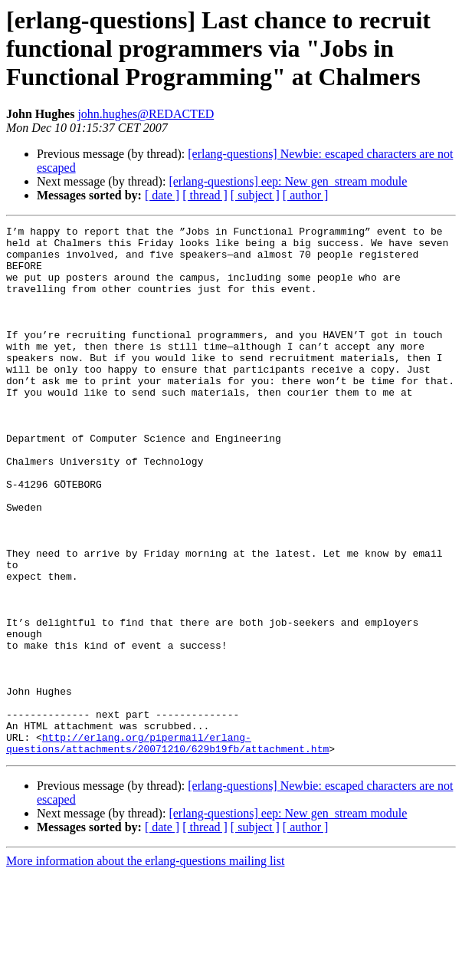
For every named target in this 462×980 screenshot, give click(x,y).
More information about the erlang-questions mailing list (145, 967)
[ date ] (162, 195)
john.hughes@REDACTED (146, 114)
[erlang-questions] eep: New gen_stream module (288, 181)
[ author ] (306, 195)
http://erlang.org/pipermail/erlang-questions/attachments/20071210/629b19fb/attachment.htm (167, 847)
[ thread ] (205, 195)
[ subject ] (255, 195)
